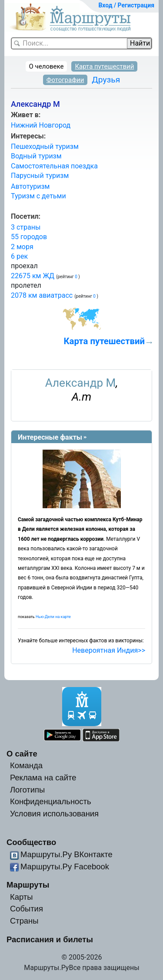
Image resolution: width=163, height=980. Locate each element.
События (27, 909)
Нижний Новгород (41, 125)
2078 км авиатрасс (42, 295)
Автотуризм (30, 186)
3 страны (26, 227)
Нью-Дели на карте (53, 617)
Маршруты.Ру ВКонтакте (67, 854)
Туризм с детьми (38, 196)
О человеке (47, 66)
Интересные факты (50, 437)
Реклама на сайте (43, 778)
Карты (21, 897)
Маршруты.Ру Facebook (65, 867)
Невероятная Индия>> (109, 650)
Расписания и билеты (50, 939)
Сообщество (31, 842)
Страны (24, 921)
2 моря (22, 247)
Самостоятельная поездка (54, 166)
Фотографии (65, 80)
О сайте (22, 754)
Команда (26, 765)
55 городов (29, 237)
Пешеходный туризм (45, 146)
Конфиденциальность (51, 801)
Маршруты (28, 885)
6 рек (19, 256)
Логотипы (27, 790)
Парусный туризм (40, 176)
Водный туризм (36, 156)
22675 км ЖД (33, 276)
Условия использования (54, 814)
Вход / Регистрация (126, 5)
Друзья (106, 80)
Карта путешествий (104, 66)
